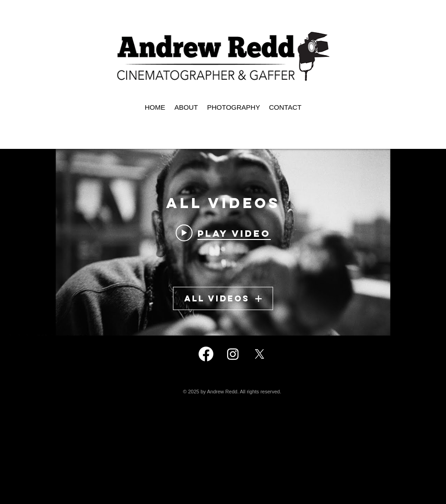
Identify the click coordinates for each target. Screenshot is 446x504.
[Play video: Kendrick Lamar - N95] (223, 233)
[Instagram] (233, 354)
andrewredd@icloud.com (235, 448)
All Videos (223, 298)
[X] (260, 354)
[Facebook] (206, 354)
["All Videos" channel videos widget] (223, 242)
